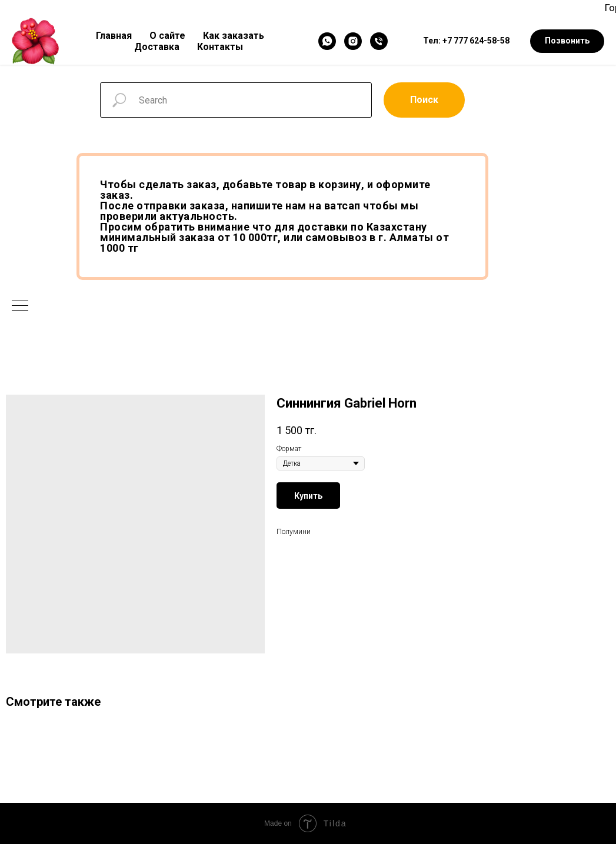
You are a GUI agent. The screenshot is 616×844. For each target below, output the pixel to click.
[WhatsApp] (327, 41)
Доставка (157, 47)
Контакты (220, 47)
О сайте (167, 36)
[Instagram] (353, 41)
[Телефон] (379, 41)
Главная (114, 36)
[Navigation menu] (20, 306)
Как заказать (234, 36)
